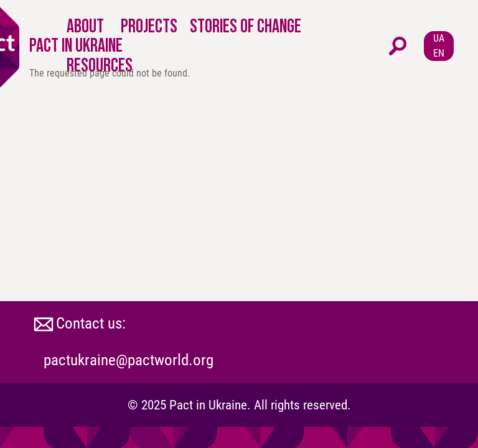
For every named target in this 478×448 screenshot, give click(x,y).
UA (439, 38)
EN (439, 53)
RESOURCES (100, 65)
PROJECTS (149, 26)
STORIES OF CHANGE (246, 26)
